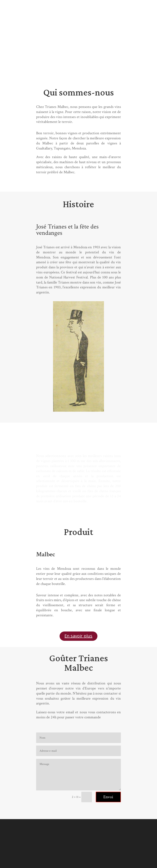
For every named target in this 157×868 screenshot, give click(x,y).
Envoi (108, 797)
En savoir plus (78, 636)
